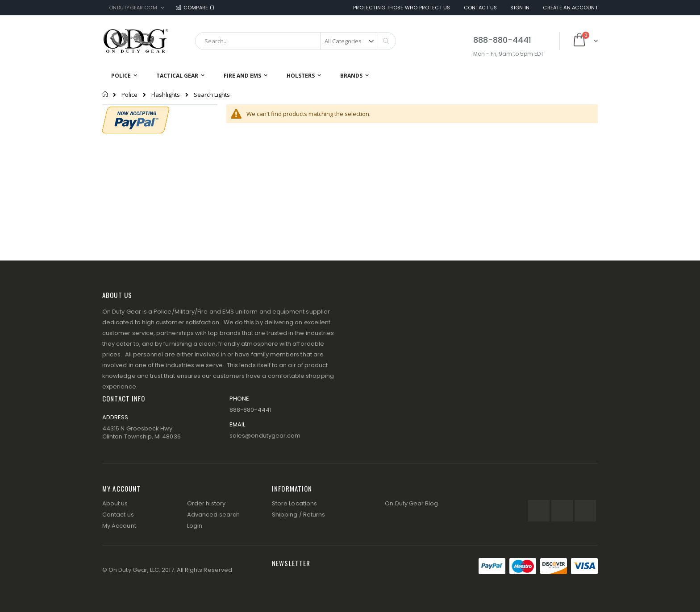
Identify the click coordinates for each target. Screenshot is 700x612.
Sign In (520, 8)
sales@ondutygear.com (265, 436)
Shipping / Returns (298, 515)
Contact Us (481, 8)
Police (129, 95)
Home (106, 94)
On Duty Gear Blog (411, 503)
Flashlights (166, 95)
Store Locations (294, 503)
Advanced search (213, 515)
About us (115, 503)
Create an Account (570, 8)
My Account (119, 526)
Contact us (118, 515)
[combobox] (296, 41)
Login (195, 526)
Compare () (195, 8)
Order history (206, 503)
